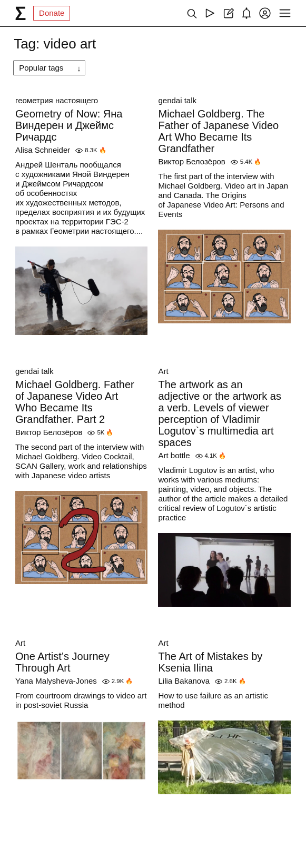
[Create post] (228, 13)
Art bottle (174, 455)
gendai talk (177, 100)
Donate (52, 13)
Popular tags (41, 68)
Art (163, 371)
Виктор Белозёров (191, 161)
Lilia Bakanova (184, 681)
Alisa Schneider (43, 150)
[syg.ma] (21, 13)
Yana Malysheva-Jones (56, 681)
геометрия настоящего (57, 100)
